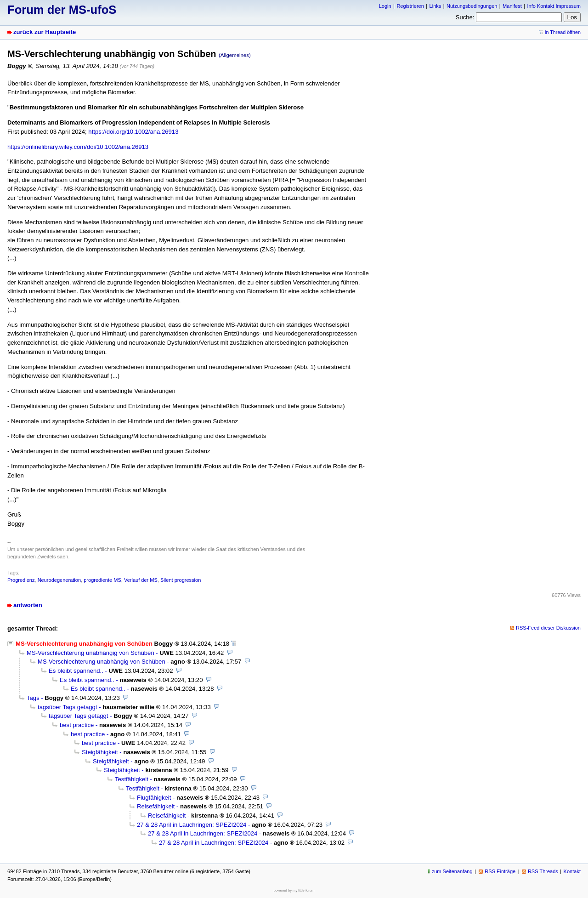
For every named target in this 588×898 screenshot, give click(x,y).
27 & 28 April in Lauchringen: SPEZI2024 (192, 825)
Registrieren (410, 6)
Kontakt (572, 871)
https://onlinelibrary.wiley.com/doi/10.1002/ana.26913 (78, 147)
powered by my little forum (294, 890)
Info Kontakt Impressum (554, 6)
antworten (28, 605)
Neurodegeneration (59, 580)
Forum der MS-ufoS (62, 10)
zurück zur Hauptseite (45, 32)
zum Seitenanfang (452, 871)
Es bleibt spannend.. (76, 671)
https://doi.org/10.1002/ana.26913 (133, 132)
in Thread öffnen (563, 32)
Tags (33, 698)
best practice (77, 725)
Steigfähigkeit (100, 752)
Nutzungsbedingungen (472, 6)
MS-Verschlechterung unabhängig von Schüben (90, 653)
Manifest (512, 6)
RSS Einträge (500, 871)
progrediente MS (102, 580)
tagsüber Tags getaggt (68, 707)
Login (385, 6)
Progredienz (21, 580)
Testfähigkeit (132, 779)
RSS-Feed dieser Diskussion (548, 628)
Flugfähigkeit (154, 798)
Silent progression (181, 580)
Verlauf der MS (141, 580)
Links (435, 6)
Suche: (465, 17)
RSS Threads (543, 871)
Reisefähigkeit (156, 806)
